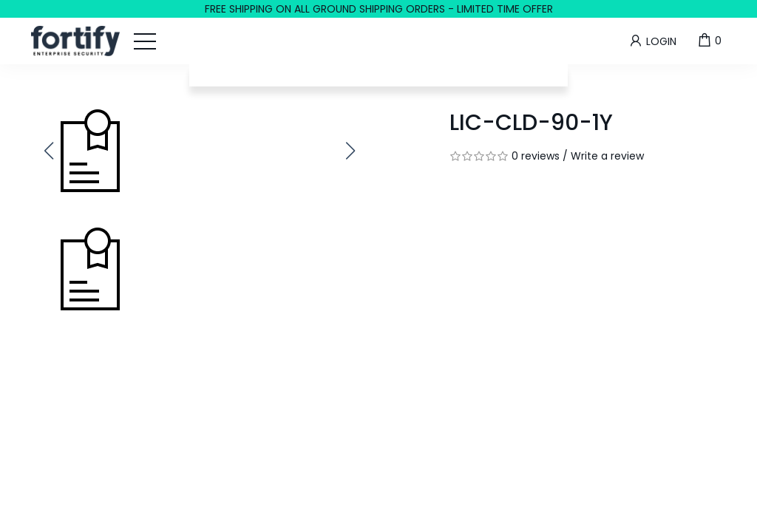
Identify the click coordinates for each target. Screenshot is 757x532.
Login (652, 41)
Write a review (607, 156)
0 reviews (536, 156)
